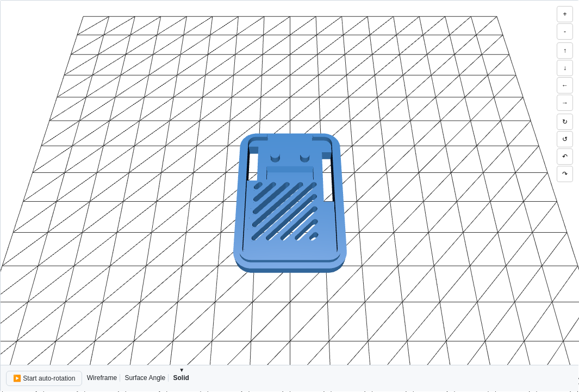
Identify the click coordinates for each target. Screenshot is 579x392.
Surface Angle (145, 378)
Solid (181, 378)
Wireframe (102, 378)
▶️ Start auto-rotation (44, 378)
